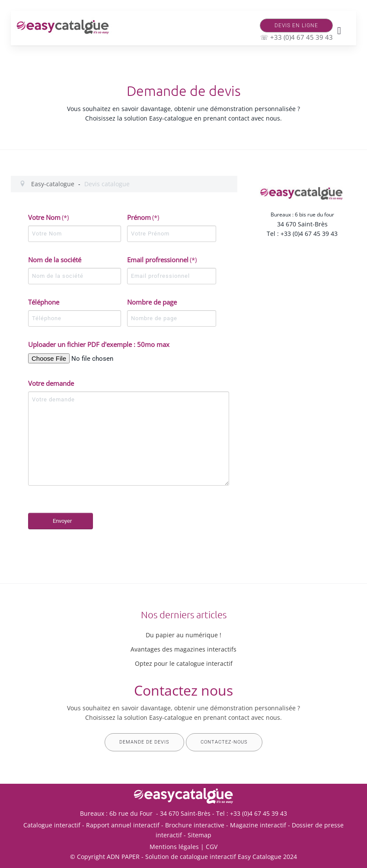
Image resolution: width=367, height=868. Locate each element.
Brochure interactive (195, 825)
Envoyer (62, 521)
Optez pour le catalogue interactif (184, 663)
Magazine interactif (258, 825)
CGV (212, 847)
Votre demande (51, 383)
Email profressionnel (162, 260)
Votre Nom (48, 217)
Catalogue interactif (52, 825)
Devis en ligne (296, 25)
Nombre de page (152, 302)
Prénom (143, 217)
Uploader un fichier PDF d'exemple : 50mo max (99, 344)
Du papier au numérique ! (183, 635)
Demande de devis (144, 742)
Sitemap (199, 835)
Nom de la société (55, 260)
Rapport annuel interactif (123, 825)
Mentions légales (174, 847)
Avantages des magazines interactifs (183, 649)
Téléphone (44, 302)
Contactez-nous (224, 742)
